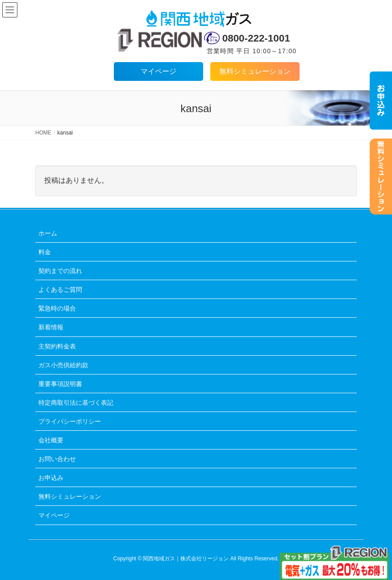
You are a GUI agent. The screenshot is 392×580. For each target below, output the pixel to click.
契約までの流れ (60, 271)
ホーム (48, 233)
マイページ (158, 71)
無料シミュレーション (255, 71)
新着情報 (51, 327)
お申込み (51, 478)
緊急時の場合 (57, 308)
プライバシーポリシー (70, 421)
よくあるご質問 (60, 290)
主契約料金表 (57, 346)
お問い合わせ (57, 459)
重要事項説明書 (60, 384)
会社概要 (51, 440)
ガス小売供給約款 (63, 365)
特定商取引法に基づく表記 (76, 403)
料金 (45, 252)
